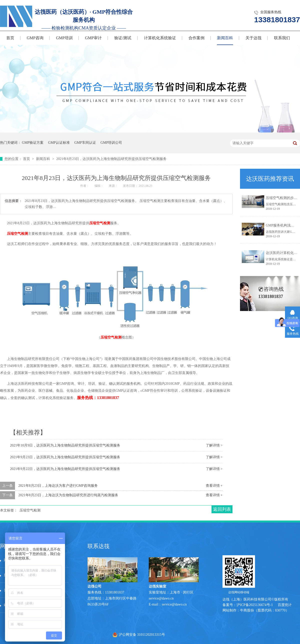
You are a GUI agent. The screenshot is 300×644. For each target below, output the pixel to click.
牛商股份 (247, 610)
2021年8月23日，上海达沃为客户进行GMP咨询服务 (58, 486)
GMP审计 (93, 38)
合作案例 (196, 38)
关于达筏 (253, 38)
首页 (10, 38)
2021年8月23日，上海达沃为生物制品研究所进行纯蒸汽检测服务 (68, 495)
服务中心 (54, 560)
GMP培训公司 (111, 143)
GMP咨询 (35, 38)
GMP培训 (64, 38)
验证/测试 (123, 38)
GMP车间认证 (85, 143)
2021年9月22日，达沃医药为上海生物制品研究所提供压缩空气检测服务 (65, 469)
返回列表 (222, 509)
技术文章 (54, 575)
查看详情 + (214, 486)
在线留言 (54, 590)
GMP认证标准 (59, 143)
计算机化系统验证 (160, 38)
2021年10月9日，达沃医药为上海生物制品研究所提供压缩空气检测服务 (65, 445)
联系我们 (282, 38)
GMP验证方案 (33, 143)
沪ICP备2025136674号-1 (255, 605)
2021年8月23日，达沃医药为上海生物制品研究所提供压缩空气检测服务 (111, 159)
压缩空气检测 (100, 223)
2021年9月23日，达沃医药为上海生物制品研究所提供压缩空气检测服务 (65, 457)
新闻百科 (225, 38)
